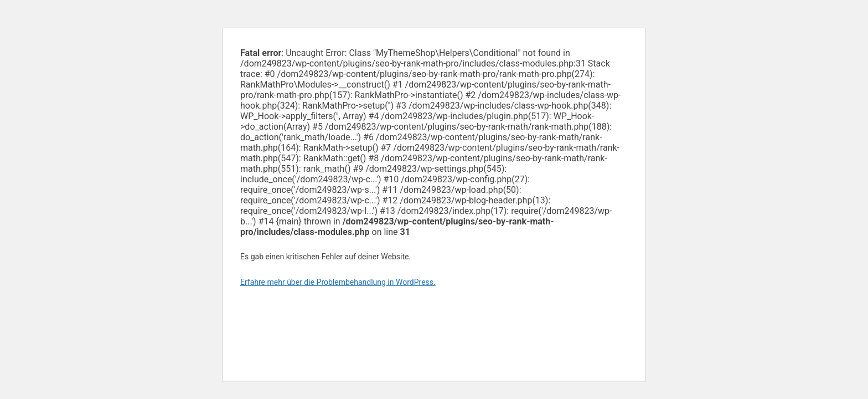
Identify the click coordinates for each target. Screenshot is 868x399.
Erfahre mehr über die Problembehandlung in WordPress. (338, 282)
